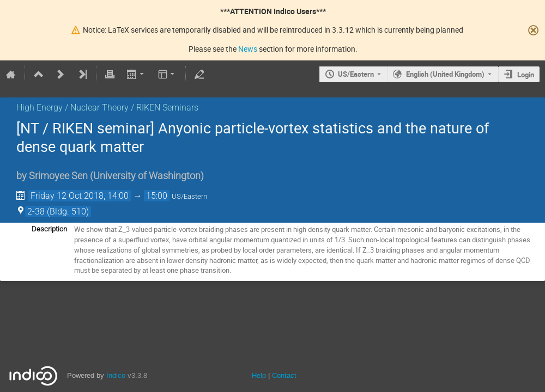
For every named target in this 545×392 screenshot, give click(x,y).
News (248, 49)
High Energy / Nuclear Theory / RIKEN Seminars (107, 108)
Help (259, 375)
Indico (116, 375)
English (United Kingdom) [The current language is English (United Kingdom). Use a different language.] (445, 74)
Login (526, 75)
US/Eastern (356, 74)
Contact (284, 375)
